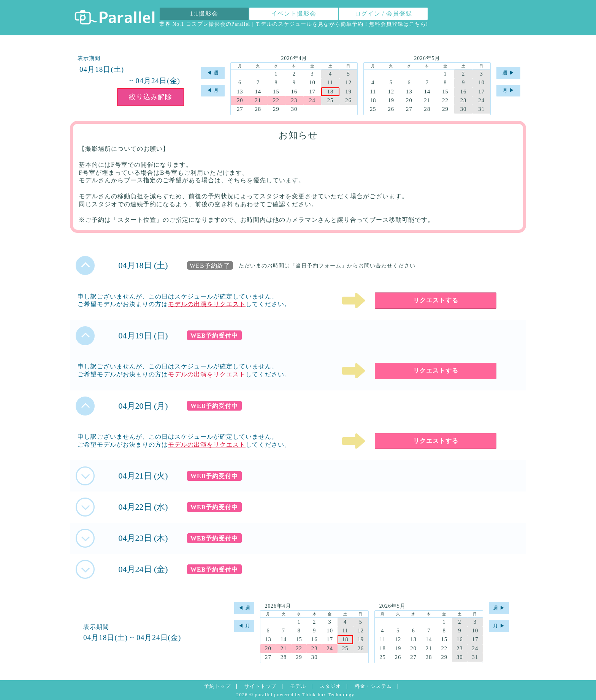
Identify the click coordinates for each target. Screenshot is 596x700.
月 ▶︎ (509, 90)
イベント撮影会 (294, 13)
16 (294, 92)
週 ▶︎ (509, 73)
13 (240, 92)
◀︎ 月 (213, 90)
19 (348, 92)
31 (481, 109)
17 (312, 92)
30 (294, 109)
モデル (298, 686)
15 (276, 92)
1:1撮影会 (204, 13)
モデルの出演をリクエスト (207, 304)
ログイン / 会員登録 (383, 13)
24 (312, 100)
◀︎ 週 (213, 73)
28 (258, 109)
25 (330, 100)
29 (276, 109)
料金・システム (373, 686)
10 (312, 82)
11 (330, 82)
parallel (264, 695)
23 (294, 100)
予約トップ (217, 686)
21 (258, 100)
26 (348, 100)
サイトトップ (260, 686)
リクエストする (436, 300)
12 (348, 82)
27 (240, 109)
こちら (418, 24)
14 (258, 92)
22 (276, 100)
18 (330, 92)
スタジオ (330, 686)
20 (240, 100)
